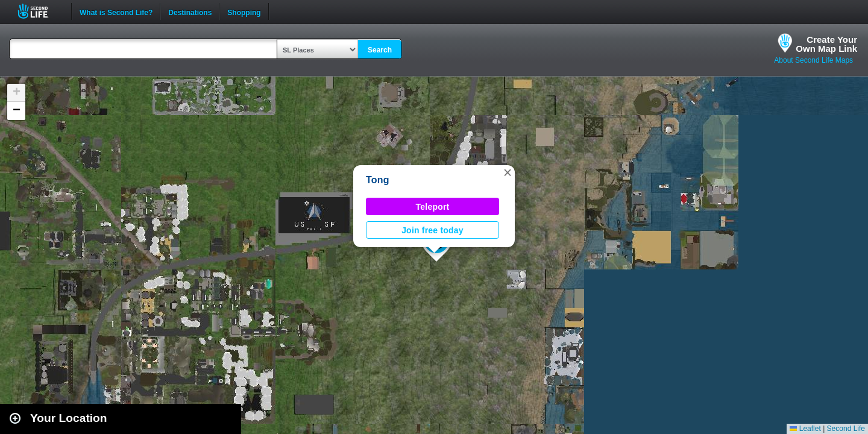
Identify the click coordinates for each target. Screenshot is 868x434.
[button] (508, 172)
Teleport (433, 207)
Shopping (244, 11)
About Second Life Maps (813, 60)
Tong (378, 180)
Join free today (432, 230)
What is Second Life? (116, 11)
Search (380, 50)
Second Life (39, 11)
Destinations (190, 11)
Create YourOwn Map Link (826, 44)
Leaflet (805, 429)
